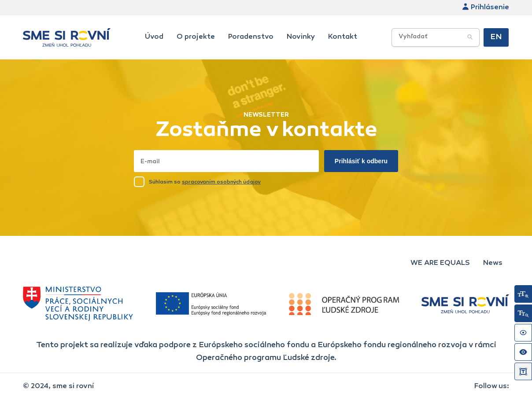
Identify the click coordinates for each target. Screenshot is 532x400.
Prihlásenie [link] (486, 7)
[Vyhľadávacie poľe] (436, 37)
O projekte (196, 37)
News (493, 263)
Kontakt (343, 37)
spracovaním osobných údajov (221, 182)
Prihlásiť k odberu (361, 161)
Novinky (301, 37)
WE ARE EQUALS (440, 263)
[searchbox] (450, 37)
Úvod (154, 37)
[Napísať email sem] (226, 161)
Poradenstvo (251, 37)
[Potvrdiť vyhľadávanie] (470, 37)
